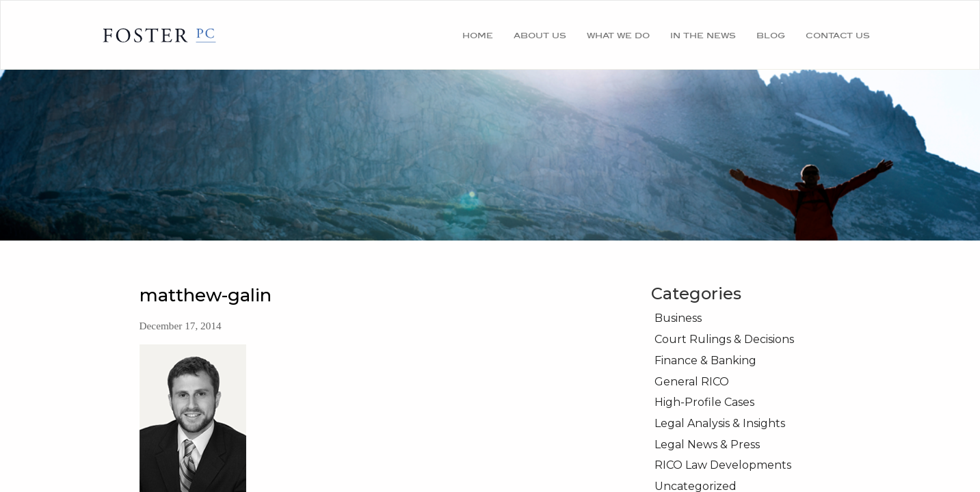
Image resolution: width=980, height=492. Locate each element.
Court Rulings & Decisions (724, 339)
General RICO (692, 382)
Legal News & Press (707, 445)
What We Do (618, 35)
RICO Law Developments (723, 465)
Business (678, 318)
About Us (540, 35)
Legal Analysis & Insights (720, 423)
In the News (703, 35)
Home (478, 35)
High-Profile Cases (704, 402)
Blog (771, 35)
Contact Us (838, 35)
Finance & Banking (705, 360)
